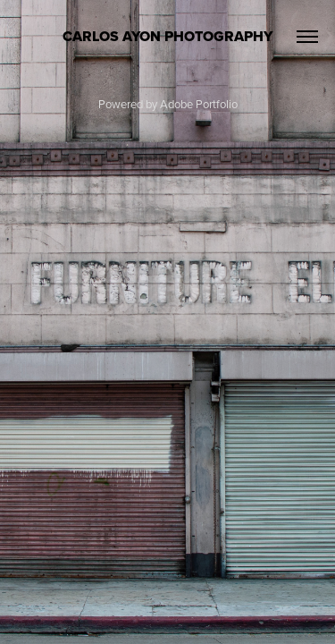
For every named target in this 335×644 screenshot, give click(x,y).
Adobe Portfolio (199, 104)
